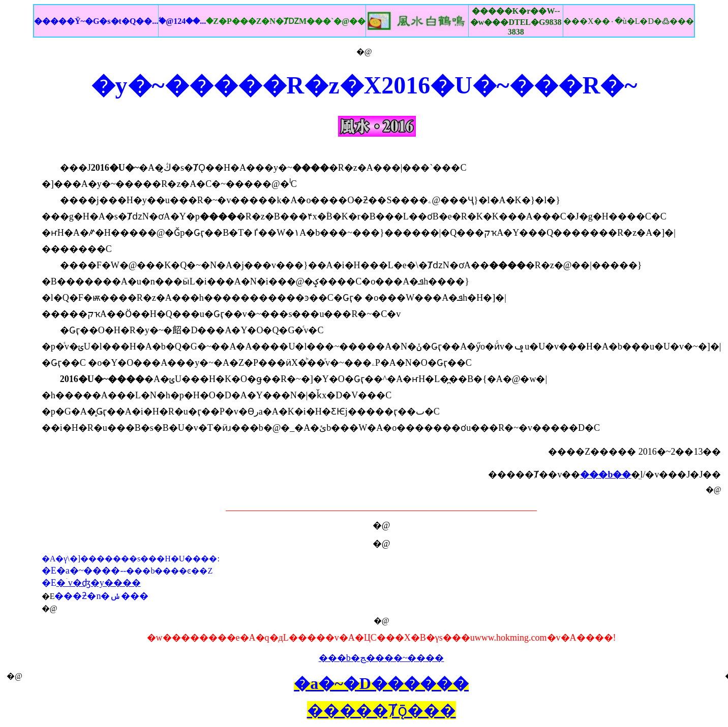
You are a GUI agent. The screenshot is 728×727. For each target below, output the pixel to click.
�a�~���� (88, 571)
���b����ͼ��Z (169, 571)
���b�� (605, 475)
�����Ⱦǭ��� (382, 710)
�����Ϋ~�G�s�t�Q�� (96, 21)
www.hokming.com (511, 638)
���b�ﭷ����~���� (382, 658)
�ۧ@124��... (262, 21)
